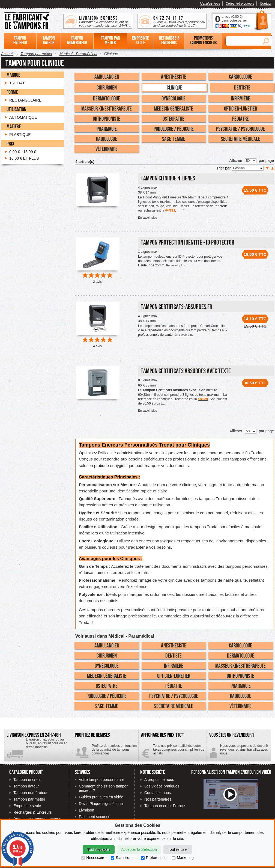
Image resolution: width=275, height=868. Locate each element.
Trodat (17, 83)
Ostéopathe (174, 118)
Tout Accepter (99, 849)
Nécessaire (93, 858)
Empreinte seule (27, 806)
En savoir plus (147, 218)
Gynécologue (174, 98)
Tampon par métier (29, 799)
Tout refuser (178, 849)
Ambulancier (107, 76)
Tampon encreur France (165, 806)
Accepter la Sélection (139, 849)
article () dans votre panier (234, 19)
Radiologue (107, 139)
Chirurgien (107, 87)
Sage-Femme (174, 139)
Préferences (154, 858)
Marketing (183, 858)
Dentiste (242, 87)
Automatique (23, 117)
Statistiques (123, 858)
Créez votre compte (240, 4)
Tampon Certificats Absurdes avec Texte (186, 371)
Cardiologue (240, 76)
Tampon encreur (27, 780)
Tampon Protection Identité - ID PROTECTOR (188, 242)
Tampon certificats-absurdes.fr (177, 307)
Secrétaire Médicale (240, 139)
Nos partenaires (158, 799)
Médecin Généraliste (174, 108)
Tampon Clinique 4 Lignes (168, 178)
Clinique (174, 87)
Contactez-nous (239, 752)
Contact (266, 4)
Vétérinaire (107, 149)
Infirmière (240, 98)
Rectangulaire (25, 100)
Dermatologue (107, 98)
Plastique (20, 135)
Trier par (224, 168)
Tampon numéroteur (30, 793)
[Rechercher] (243, 41)
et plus (24, 158)
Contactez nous (158, 793)
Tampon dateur (26, 786)
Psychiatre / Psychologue (240, 129)
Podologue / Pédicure (174, 129)
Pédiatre (240, 118)
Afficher (236, 160)
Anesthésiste (174, 76)
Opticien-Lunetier (240, 108)
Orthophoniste (107, 118)
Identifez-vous (210, 4)
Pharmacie (107, 129)
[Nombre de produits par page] (251, 161)
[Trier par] (248, 168)
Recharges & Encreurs (33, 812)
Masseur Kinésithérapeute (107, 108)
